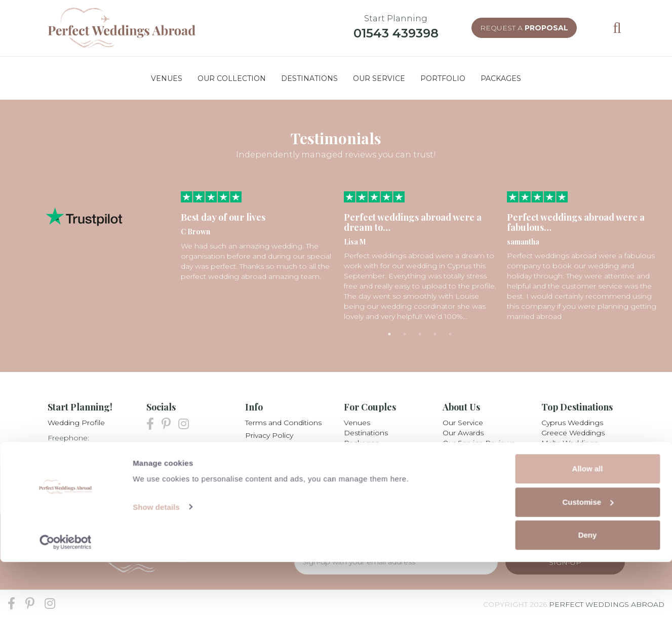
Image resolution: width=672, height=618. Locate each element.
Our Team (460, 453)
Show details (156, 563)
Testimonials (365, 463)
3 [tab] (420, 334)
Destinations (366, 433)
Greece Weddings (573, 433)
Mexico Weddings (573, 463)
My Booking (267, 448)
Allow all (588, 525)
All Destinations (568, 473)
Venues (357, 423)
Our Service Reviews (479, 443)
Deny (588, 591)
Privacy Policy (269, 435)
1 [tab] (389, 334)
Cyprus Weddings (572, 423)
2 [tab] (405, 334)
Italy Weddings (567, 453)
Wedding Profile (76, 423)
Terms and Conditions (283, 423)
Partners (260, 461)
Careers (456, 463)
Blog (254, 473)
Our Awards (463, 433)
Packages (361, 443)
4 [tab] (435, 334)
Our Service (463, 423)
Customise (588, 558)
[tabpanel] (257, 236)
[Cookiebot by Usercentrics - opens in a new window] (66, 598)
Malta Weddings (570, 443)
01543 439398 (396, 33)
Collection (362, 453)
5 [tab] (450, 334)
